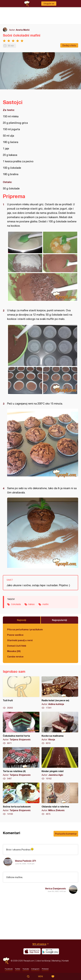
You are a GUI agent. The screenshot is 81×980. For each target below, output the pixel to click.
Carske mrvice (15, 656)
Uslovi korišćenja (43, 961)
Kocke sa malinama (60, 728)
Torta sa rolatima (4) (21, 764)
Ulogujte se (49, 4)
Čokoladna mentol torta (21, 728)
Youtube (26, 969)
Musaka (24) (14, 651)
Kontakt (65, 961)
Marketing (56, 961)
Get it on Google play (50, 951)
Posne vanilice (15, 635)
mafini (45, 604)
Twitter (18, 969)
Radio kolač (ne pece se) (60, 693)
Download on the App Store (32, 951)
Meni (40, 976)
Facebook (9, 969)
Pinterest (45, 969)
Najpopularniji (59, 620)
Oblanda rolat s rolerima (60, 799)
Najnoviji (22, 620)
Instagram (35, 969)
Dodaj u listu (69, 45)
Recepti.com (6, 961)
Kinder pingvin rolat (60, 764)
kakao (32, 604)
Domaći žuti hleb (17, 646)
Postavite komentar (66, 834)
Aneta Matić (23, 30)
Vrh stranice (39, 944)
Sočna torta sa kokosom (21, 799)
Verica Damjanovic (56, 888)
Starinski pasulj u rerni (20, 640)
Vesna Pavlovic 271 (26, 861)
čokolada (16, 604)
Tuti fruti (21, 693)
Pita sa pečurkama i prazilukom (25, 629)
